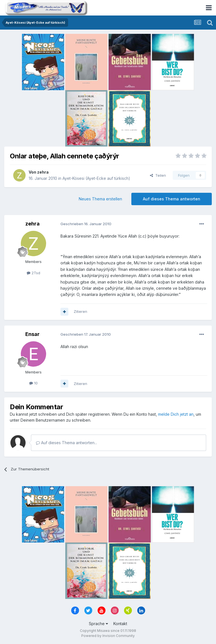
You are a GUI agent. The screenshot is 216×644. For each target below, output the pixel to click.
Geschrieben (86, 224)
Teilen (158, 175)
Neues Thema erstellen (100, 199)
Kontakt (120, 624)
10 (33, 383)
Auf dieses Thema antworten (172, 199)
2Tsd (33, 273)
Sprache (98, 624)
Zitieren (80, 311)
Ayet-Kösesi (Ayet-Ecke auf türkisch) (96, 178)
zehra (43, 172)
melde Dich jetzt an (176, 414)
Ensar (32, 334)
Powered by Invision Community (108, 636)
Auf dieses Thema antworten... (67, 443)
